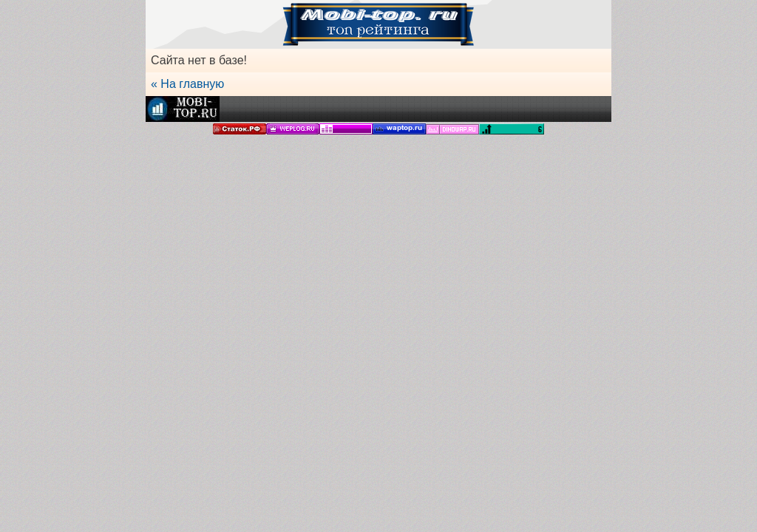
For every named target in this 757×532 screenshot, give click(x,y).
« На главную (187, 84)
